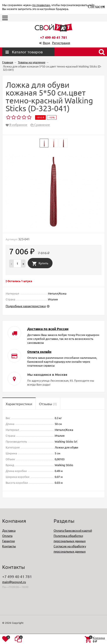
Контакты (9, 546)
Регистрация (61, 43)
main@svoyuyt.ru (14, 582)
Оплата (7, 536)
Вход (46, 43)
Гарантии (8, 541)
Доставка (9, 530)
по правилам (41, 5)
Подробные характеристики (26, 306)
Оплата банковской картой (73, 530)
